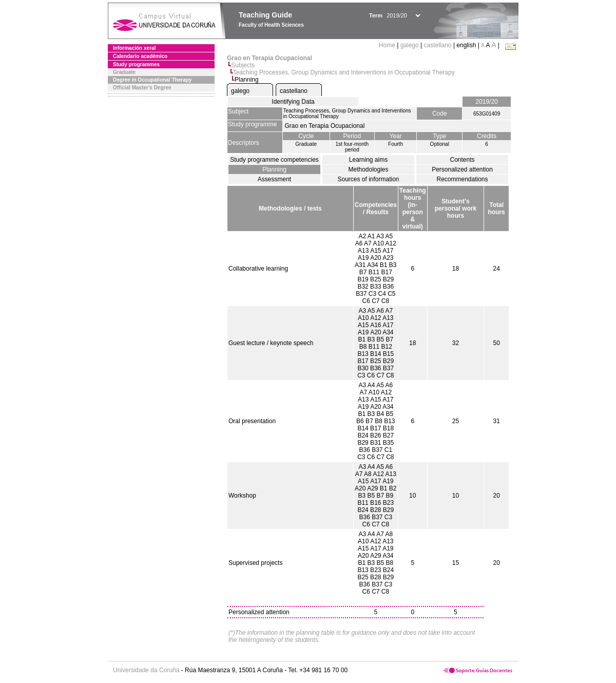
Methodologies (368, 169)
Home (388, 45)
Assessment (274, 179)
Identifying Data (293, 102)
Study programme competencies (274, 160)
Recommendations (462, 179)
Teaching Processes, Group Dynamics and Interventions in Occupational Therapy (344, 72)
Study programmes (136, 64)
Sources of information (368, 179)
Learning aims (368, 160)
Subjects (243, 65)
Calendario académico (140, 56)
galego (410, 45)
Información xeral (134, 48)
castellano (438, 45)
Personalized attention (462, 169)
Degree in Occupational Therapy (152, 80)
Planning (274, 169)
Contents (462, 160)
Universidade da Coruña (146, 670)
